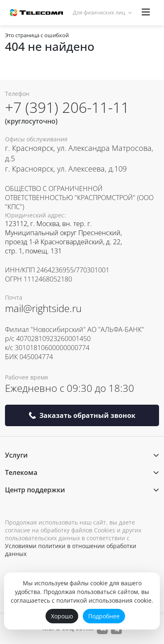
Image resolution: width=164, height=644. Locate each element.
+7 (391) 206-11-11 (67, 107)
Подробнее (104, 616)
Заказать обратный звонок (82, 415)
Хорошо (62, 616)
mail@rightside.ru (43, 308)
